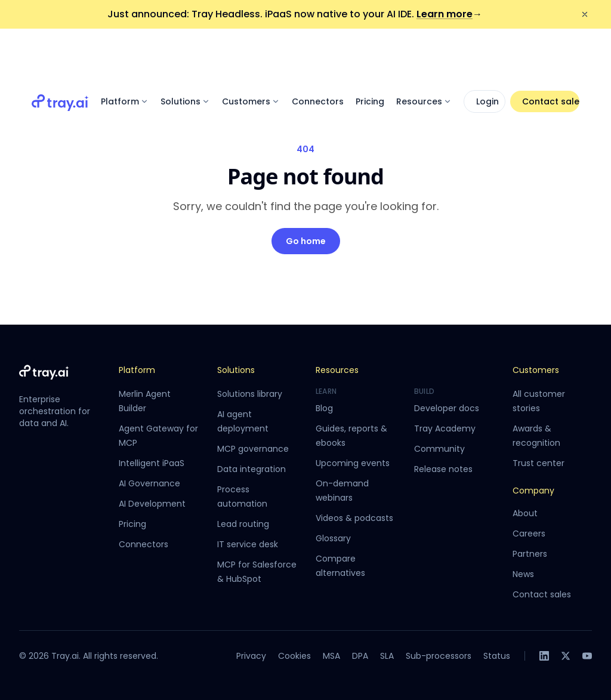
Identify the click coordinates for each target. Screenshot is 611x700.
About (525, 513)
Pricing (370, 55)
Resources (424, 55)
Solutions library (250, 394)
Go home (306, 241)
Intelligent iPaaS (152, 463)
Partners (530, 554)
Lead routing (243, 524)
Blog (324, 408)
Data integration (252, 469)
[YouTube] (587, 656)
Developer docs (447, 408)
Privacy (251, 656)
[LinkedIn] (544, 656)
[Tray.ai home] (60, 55)
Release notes (443, 469)
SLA (387, 656)
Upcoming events (353, 463)
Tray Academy (445, 428)
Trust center (539, 463)
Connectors (318, 55)
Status (497, 656)
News (523, 574)
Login (487, 55)
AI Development (152, 504)
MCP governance (253, 449)
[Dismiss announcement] (585, 14)
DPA (360, 656)
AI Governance (149, 483)
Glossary (333, 538)
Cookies (294, 656)
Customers (251, 55)
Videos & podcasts (354, 518)
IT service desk (248, 544)
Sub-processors (439, 656)
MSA (331, 656)
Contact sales (551, 55)
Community (439, 449)
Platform (125, 55)
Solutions (185, 55)
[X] (566, 656)
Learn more (449, 14)
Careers (529, 534)
